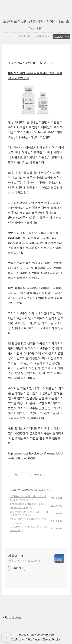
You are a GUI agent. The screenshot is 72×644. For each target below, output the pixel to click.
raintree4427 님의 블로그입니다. (26, 561)
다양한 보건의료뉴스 (21, 490)
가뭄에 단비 (16, 556)
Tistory (33, 635)
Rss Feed (16, 639)
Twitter (29, 639)
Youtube (47, 639)
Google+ (56, 639)
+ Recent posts (12, 618)
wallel (52, 635)
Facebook (37, 639)
